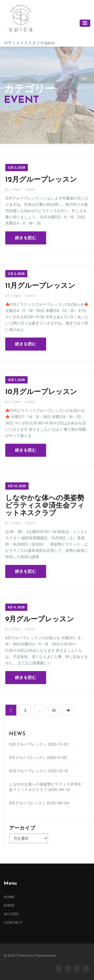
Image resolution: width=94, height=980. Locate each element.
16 (54, 710)
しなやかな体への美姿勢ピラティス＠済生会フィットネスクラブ (45, 506)
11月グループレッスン (40, 286)
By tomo (14, 190)
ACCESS (11, 914)
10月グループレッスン (41, 392)
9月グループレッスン (40, 620)
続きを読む (26, 238)
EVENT (31, 190)
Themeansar (45, 956)
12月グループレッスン (41, 180)
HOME (9, 897)
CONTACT (13, 922)
